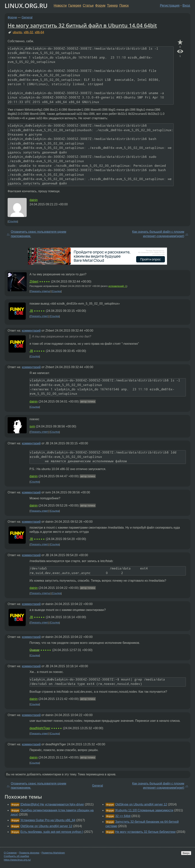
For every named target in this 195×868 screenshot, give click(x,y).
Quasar (34, 650)
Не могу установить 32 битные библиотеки (145, 832)
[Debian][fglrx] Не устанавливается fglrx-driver (52, 804)
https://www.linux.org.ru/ (17, 860)
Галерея (75, 6)
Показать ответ (39, 316)
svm (32, 426)
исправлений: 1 (117, 286)
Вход (186, 6)
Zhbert (34, 282)
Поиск (124, 6)
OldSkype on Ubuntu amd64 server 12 (46, 826)
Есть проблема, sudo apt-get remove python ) (52, 832)
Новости (60, 6)
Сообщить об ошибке (16, 856)
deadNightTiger (40, 728)
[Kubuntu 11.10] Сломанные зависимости (144, 810)
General (27, 17)
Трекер (112, 6)
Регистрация (170, 6)
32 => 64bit (123, 816)
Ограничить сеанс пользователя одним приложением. (39, 234)
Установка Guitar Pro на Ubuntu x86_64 (48, 820)
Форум (100, 6)
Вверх (186, 853)
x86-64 (39, 32)
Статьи (88, 6)
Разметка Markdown (53, 853)
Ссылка (13, 221)
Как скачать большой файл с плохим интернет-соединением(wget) (158, 234)
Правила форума (29, 853)
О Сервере (10, 853)
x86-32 (28, 32)
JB (31, 311)
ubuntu (17, 32)
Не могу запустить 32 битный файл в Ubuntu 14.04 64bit (82, 25)
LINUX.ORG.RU (26, 6)
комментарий (31, 331)
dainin (34, 200)
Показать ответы (40, 291)
